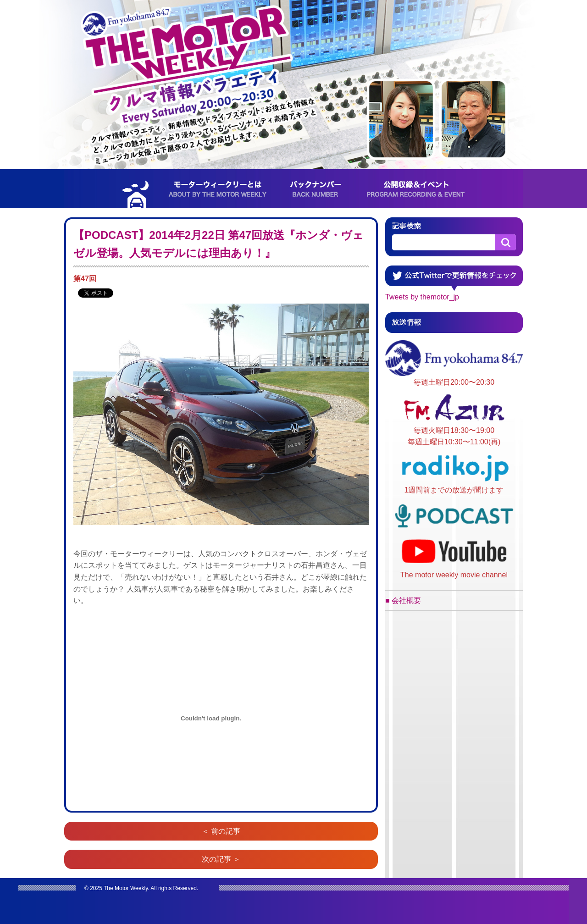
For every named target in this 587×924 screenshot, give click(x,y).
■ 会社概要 (403, 600)
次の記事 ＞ (221, 859)
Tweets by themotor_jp (422, 297)
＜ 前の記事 (221, 831)
